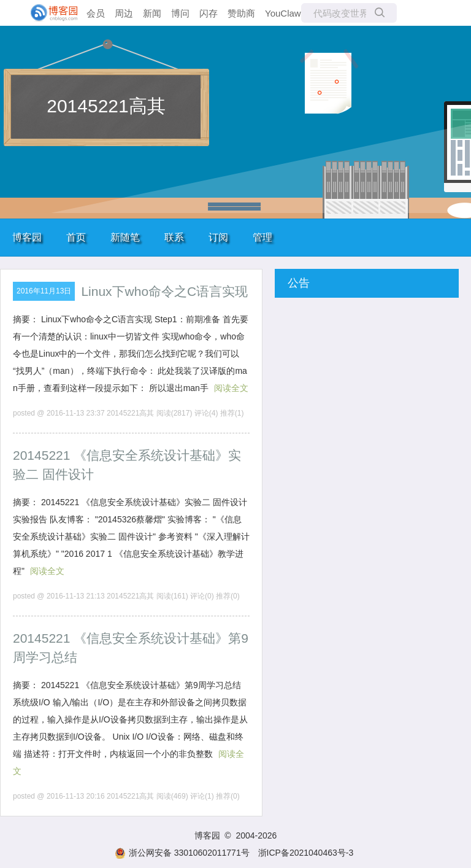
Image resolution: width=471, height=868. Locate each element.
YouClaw (283, 13)
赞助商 (241, 13)
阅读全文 (231, 388)
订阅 (218, 237)
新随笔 (125, 237)
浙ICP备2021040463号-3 (306, 853)
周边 (124, 13)
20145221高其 (106, 106)
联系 (174, 237)
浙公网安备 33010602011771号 (182, 853)
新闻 (152, 13)
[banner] (49, 13)
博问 (180, 13)
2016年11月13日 (44, 291)
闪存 (209, 13)
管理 (262, 237)
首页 (76, 237)
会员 (96, 13)
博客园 (27, 237)
